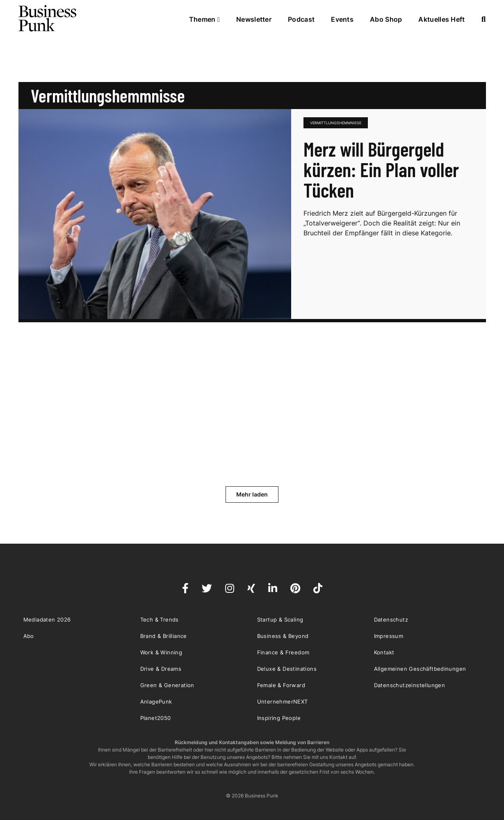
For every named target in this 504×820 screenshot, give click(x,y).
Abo (29, 636)
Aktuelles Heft (441, 19)
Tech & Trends (160, 620)
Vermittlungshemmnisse (336, 123)
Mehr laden (252, 494)
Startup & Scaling (280, 620)
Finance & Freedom (283, 652)
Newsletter (254, 19)
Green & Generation (167, 685)
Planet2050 (156, 718)
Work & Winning (161, 652)
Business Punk (48, 18)
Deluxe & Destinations (287, 669)
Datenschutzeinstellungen (410, 685)
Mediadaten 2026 (47, 620)
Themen (204, 19)
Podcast (301, 19)
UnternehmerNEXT (283, 702)
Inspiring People (279, 718)
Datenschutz (391, 620)
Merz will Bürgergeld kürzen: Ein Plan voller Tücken (381, 169)
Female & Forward (281, 685)
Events (342, 19)
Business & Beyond (283, 636)
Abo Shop (386, 19)
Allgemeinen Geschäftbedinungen (420, 669)
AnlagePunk (156, 702)
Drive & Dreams (161, 669)
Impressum (389, 636)
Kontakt (384, 652)
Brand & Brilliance (164, 636)
